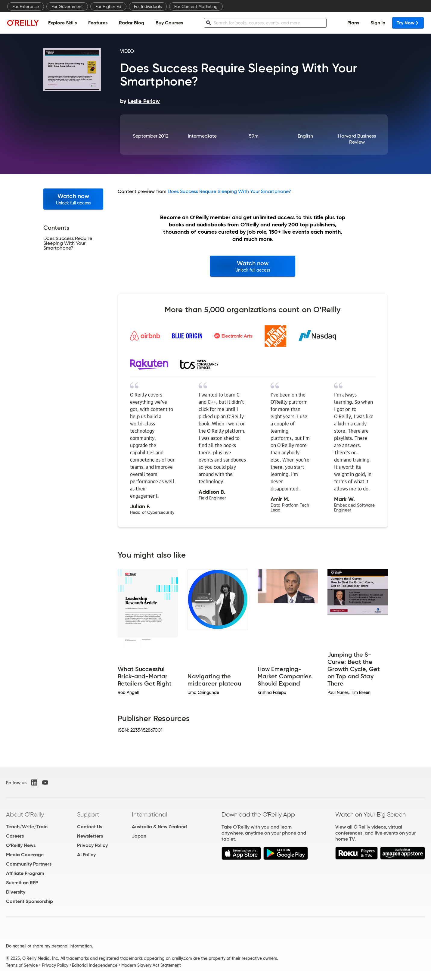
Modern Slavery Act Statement (151, 965)
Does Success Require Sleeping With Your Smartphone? (229, 191)
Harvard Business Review (357, 139)
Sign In (378, 23)
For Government (67, 7)
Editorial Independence (95, 965)
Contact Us (90, 827)
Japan (139, 836)
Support (88, 814)
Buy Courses (169, 23)
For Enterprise (26, 7)
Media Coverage (25, 855)
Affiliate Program (25, 873)
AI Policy (86, 855)
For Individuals (148, 7)
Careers (15, 836)
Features (98, 23)
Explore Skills (62, 23)
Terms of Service (22, 965)
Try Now (408, 23)
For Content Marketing (196, 7)
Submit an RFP (22, 883)
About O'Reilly (25, 814)
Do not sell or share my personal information (49, 946)
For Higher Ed (108, 7)
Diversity (16, 892)
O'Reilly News (21, 845)
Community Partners (29, 864)
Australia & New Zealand (159, 827)
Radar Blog (132, 23)
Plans (353, 23)
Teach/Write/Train (27, 827)
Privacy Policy (92, 845)
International (149, 814)
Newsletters (90, 836)
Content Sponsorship (29, 901)
